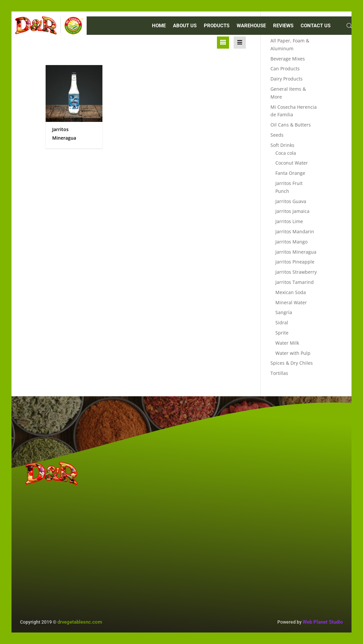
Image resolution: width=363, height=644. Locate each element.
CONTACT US (316, 26)
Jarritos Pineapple (295, 262)
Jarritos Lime (289, 221)
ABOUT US (185, 26)
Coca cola (286, 153)
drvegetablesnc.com (80, 622)
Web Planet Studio (323, 622)
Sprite (282, 333)
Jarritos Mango (291, 242)
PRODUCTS (217, 26)
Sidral (282, 322)
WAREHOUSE (251, 26)
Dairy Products (287, 79)
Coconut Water (292, 163)
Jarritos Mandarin (295, 231)
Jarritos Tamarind (295, 282)
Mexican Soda (291, 292)
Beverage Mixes (288, 59)
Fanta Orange (290, 173)
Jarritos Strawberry (296, 272)
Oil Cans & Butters (291, 125)
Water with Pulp (293, 353)
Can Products (285, 69)
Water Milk (287, 343)
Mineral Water (291, 302)
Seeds (277, 135)
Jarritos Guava (291, 201)
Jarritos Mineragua (296, 252)
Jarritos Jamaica (292, 211)
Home (159, 26)
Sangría (284, 312)
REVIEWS (283, 26)
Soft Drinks (282, 145)
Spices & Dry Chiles (292, 363)
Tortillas (279, 373)
